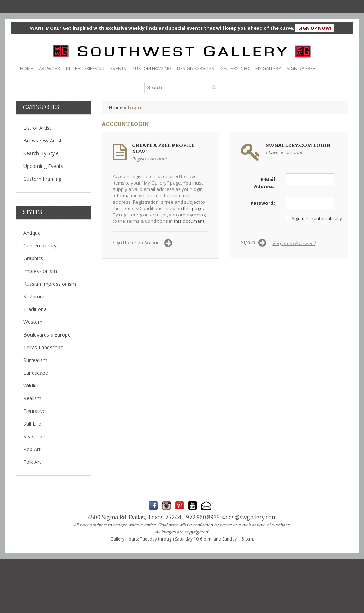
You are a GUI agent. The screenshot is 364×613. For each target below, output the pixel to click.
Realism (32, 398)
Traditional (36, 309)
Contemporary (40, 246)
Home (116, 107)
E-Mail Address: (265, 183)
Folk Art (32, 462)
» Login (132, 107)
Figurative (34, 411)
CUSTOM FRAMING (152, 68)
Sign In (254, 243)
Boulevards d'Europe (47, 335)
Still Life (32, 424)
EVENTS (118, 68)
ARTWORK (50, 68)
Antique (32, 233)
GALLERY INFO (235, 68)
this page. (193, 208)
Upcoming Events (43, 166)
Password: (263, 203)
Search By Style (41, 153)
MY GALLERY (268, 68)
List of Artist (37, 128)
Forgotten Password (294, 243)
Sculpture (34, 296)
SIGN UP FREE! (301, 68)
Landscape (36, 373)
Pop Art (32, 449)
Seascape (34, 436)
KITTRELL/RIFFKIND (85, 68)
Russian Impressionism (50, 284)
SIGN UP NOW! (315, 28)
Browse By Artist (43, 141)
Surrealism (35, 360)
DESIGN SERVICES (196, 68)
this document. (190, 221)
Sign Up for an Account (142, 243)
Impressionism (40, 271)
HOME (27, 68)
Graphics (33, 258)
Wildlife (31, 386)
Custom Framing (42, 179)
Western (33, 322)
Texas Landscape (43, 347)
